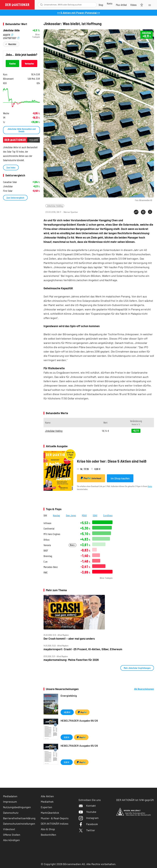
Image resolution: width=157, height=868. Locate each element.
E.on (46, 562)
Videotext (9, 829)
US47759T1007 (11, 38)
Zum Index (11, 167)
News (73, 545)
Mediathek (47, 802)
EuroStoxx (108, 515)
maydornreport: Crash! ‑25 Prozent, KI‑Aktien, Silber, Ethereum (83, 649)
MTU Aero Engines (52, 534)
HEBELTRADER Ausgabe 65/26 (79, 746)
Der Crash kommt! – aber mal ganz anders (69, 639)
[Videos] (133, 5)
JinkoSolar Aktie (11, 30)
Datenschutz (11, 813)
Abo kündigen (11, 840)
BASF (46, 550)
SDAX (95, 515)
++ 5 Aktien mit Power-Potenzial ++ (79, 13)
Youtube (87, 812)
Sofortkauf (91, 478)
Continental (49, 529)
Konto (150, 486)
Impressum (10, 802)
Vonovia (47, 545)
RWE (46, 572)
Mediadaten (10, 796)
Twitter (87, 830)
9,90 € (67, 737)
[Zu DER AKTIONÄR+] (121, 5)
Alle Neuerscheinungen (144, 689)
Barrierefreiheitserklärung (19, 818)
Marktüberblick (50, 813)
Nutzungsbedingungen (17, 807)
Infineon (47, 523)
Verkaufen (29, 63)
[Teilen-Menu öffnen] (136, 212)
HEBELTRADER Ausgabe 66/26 (79, 721)
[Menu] (149, 5)
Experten (46, 807)
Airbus (47, 540)
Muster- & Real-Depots (55, 818)
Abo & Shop (48, 829)
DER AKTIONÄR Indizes (55, 824)
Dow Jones (71, 515)
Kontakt (87, 806)
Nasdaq (56, 515)
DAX (45, 515)
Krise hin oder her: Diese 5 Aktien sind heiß (112, 461)
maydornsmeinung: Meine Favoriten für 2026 (71, 660)
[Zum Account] (110, 3)
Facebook (88, 824)
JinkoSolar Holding (55, 206)
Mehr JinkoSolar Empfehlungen (137, 668)
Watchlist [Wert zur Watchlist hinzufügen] (12, 44)
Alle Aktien (47, 796)
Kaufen (12, 63)
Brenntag (48, 556)
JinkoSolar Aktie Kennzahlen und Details (22, 130)
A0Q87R (8, 35)
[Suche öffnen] (41, 5)
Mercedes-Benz (51, 567)
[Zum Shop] (101, 5)
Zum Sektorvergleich (15, 198)
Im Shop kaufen (120, 478)
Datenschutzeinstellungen (19, 824)
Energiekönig (69, 696)
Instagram (89, 818)
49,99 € (67, 712)
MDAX (84, 515)
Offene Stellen (12, 835)
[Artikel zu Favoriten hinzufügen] (150, 212)
